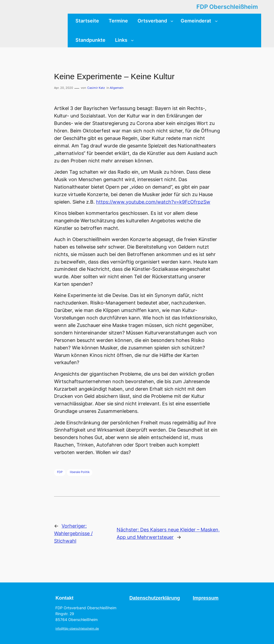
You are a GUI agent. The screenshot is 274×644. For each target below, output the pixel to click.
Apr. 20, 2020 (64, 88)
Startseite (87, 21)
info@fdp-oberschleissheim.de (77, 629)
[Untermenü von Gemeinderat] (216, 21)
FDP (60, 472)
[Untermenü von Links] (132, 40)
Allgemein (117, 88)
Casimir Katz (96, 88)
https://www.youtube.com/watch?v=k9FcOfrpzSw (153, 202)
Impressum (206, 598)
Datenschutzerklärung (155, 598)
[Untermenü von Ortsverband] (172, 21)
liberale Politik (80, 472)
